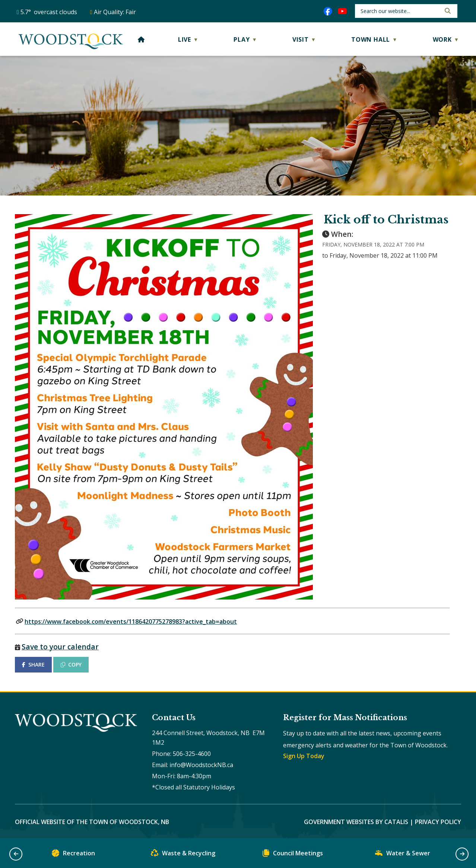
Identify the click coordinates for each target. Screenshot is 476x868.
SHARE (33, 664)
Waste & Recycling (183, 855)
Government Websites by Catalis (356, 822)
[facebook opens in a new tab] (328, 11)
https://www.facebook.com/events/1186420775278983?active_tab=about (131, 621)
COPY (71, 664)
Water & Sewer (403, 855)
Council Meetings (293, 855)
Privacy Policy (438, 822)
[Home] (141, 39)
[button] (447, 11)
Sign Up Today (304, 756)
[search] (400, 11)
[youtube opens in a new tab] (342, 11)
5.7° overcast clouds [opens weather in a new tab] (49, 12)
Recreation (73, 855)
